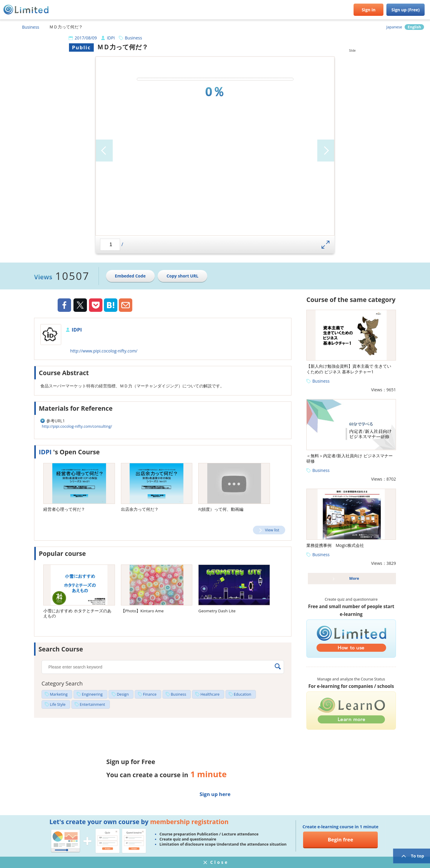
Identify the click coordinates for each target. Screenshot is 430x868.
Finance (150, 694)
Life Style (58, 704)
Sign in (368, 10)
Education (242, 694)
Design (123, 694)
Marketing (59, 694)
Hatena (111, 305)
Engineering (92, 694)
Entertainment (92, 704)
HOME (7, 27)
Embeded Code (130, 276)
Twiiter (80, 306)
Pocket (96, 305)
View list (272, 530)
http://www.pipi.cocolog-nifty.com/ (104, 351)
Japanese (394, 27)
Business (31, 27)
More (354, 578)
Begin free (341, 839)
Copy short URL (183, 276)
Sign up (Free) (406, 10)
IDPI (111, 38)
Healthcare (210, 694)
